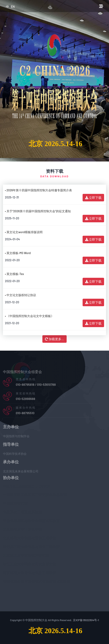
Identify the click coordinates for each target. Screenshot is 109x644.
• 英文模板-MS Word (18, 253)
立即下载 (93, 198)
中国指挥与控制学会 (16, 437)
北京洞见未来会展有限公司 (21, 472)
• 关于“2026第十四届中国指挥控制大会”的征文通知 (38, 211)
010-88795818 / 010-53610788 (36, 385)
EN (13, 7)
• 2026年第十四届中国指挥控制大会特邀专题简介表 (38, 190)
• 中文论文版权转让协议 (20, 295)
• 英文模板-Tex (14, 274)
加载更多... (54, 339)
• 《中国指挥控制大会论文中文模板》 (29, 316)
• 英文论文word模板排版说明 (24, 232)
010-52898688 (25, 400)
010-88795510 (25, 414)
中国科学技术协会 (15, 455)
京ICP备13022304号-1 (86, 620)
